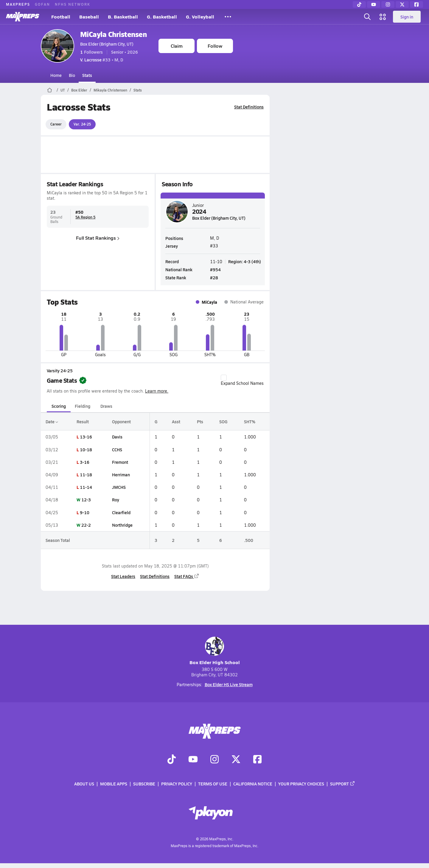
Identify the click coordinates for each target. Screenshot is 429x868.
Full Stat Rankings (98, 237)
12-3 (86, 500)
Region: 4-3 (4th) (245, 261)
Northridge (122, 525)
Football (61, 17)
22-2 (86, 525)
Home (56, 75)
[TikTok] (359, 4)
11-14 (86, 487)
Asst (176, 421)
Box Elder (79, 90)
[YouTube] (374, 4)
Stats (87, 75)
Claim (177, 46)
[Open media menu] (383, 17)
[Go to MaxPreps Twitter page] (236, 760)
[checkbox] (224, 378)
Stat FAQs (187, 576)
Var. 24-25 (82, 124)
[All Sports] (228, 17)
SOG (223, 421)
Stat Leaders (123, 576)
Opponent (121, 421)
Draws (106, 406)
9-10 (85, 512)
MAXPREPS (18, 4)
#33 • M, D (102, 60)
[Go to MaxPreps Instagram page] (214, 760)
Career (56, 124)
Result (83, 421)
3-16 (85, 462)
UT (63, 90)
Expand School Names (242, 380)
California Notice (253, 784)
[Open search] (367, 17)
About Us (84, 784)
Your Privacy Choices (301, 784)
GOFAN (42, 4)
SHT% (250, 421)
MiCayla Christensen (114, 34)
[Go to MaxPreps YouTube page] (193, 760)
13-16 (86, 437)
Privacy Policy (177, 784)
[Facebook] (416, 4)
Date (52, 421)
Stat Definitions (249, 107)
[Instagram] (388, 4)
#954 (215, 269)
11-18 (86, 475)
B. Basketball (123, 17)
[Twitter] (402, 4)
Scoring (59, 406)
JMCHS (119, 487)
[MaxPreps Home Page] (50, 90)
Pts (200, 421)
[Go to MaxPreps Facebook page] (257, 760)
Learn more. (157, 391)
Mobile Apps (114, 784)
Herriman (121, 475)
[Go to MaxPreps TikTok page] (172, 760)
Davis (117, 437)
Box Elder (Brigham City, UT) (107, 44)
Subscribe (144, 784)
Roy (116, 500)
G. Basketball (162, 17)
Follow (215, 46)
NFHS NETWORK (73, 4)
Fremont (120, 462)
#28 (214, 278)
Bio (72, 75)
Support (343, 784)
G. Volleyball (200, 17)
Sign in (407, 17)
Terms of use (213, 784)
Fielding (83, 406)
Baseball (89, 17)
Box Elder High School (215, 651)
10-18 (86, 449)
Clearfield (121, 512)
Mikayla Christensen (110, 90)
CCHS (117, 449)
